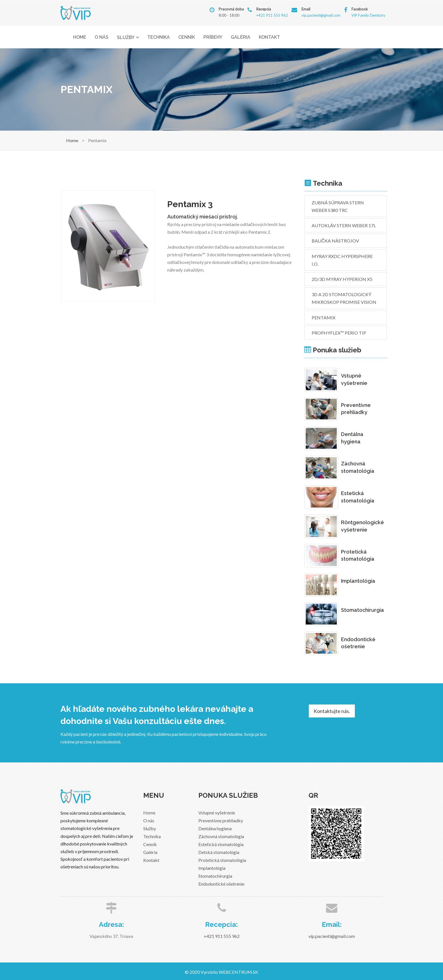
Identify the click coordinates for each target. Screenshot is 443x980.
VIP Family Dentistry (368, 15)
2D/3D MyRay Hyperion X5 (342, 279)
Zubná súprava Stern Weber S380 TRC (338, 206)
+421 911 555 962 (272, 15)
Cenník (187, 37)
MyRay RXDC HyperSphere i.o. (342, 260)
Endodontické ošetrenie (221, 884)
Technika (158, 37)
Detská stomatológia (219, 852)
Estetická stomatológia (221, 844)
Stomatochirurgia (215, 876)
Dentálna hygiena (215, 828)
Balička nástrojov (335, 241)
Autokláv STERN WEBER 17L (344, 225)
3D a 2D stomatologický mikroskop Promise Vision (344, 298)
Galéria (241, 37)
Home (80, 37)
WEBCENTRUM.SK (238, 972)
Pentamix (323, 317)
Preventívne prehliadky (221, 820)
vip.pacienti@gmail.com (321, 15)
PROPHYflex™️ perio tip (339, 333)
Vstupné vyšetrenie (217, 813)
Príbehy (213, 37)
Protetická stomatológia (222, 860)
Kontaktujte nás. (332, 711)
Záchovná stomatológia (221, 836)
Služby (126, 37)
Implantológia (212, 868)
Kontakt (269, 37)
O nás (102, 37)
